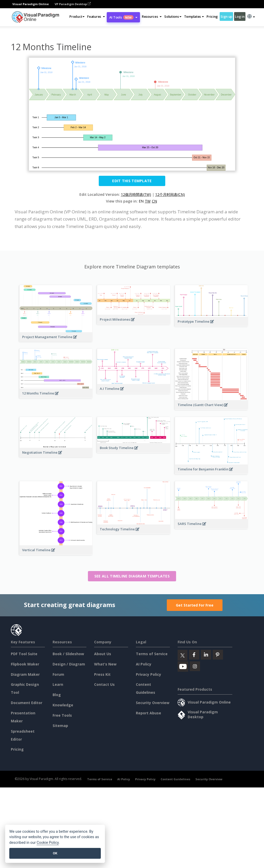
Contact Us (104, 684)
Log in (240, 16)
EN (141, 201)
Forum (58, 674)
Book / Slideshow (68, 654)
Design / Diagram (69, 664)
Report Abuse (148, 713)
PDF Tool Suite (24, 654)
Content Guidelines (175, 779)
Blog (57, 695)
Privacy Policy (148, 674)
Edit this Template (132, 181)
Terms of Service (152, 654)
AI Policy (144, 664)
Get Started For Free (195, 605)
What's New (105, 664)
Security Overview (153, 703)
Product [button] (77, 16)
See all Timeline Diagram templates (132, 576)
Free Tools (62, 715)
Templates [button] (194, 16)
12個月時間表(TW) (136, 194)
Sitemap (60, 726)
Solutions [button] (173, 16)
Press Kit (102, 674)
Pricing (212, 16)
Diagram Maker (25, 674)
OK (55, 853)
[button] (96, 16)
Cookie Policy (48, 843)
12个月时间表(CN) (170, 194)
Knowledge (63, 705)
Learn (58, 684)
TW (148, 201)
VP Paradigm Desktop (73, 4)
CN (154, 201)
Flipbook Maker (25, 664)
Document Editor (27, 703)
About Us (103, 654)
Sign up (226, 16)
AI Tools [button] (123, 17)
